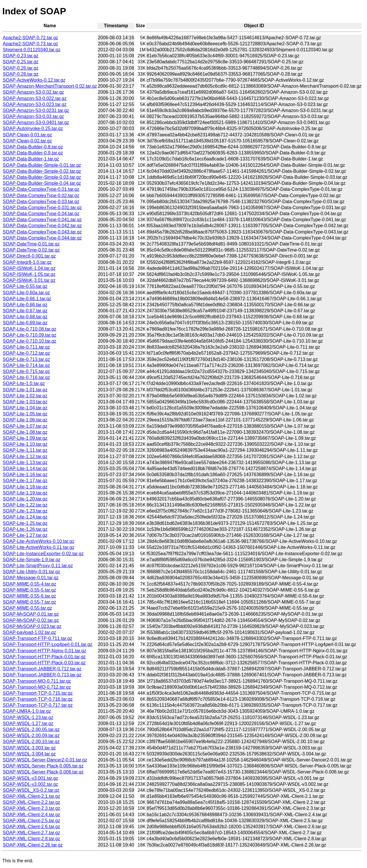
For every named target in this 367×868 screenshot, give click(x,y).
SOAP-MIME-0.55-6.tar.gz (30, 596)
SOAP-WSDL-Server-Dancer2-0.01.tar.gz (45, 760)
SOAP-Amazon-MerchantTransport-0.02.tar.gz (50, 86)
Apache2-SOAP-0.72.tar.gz (31, 38)
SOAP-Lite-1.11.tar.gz (25, 450)
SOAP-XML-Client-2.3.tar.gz (32, 808)
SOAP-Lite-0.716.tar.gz (27, 377)
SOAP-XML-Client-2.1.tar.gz (32, 796)
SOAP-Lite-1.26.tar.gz (25, 529)
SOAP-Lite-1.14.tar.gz (25, 469)
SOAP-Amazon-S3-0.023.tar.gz (35, 104)
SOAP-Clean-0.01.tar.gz (28, 135)
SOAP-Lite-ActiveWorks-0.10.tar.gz (39, 541)
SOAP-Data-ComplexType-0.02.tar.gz (41, 196)
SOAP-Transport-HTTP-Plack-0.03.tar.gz (44, 663)
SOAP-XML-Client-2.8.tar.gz (32, 839)
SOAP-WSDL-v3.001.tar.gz (31, 778)
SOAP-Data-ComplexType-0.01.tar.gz (41, 189)
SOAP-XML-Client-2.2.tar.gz (32, 802)
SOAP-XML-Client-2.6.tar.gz (32, 827)
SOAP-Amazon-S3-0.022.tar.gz (35, 98)
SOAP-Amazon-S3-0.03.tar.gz (33, 116)
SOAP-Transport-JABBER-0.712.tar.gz (42, 669)
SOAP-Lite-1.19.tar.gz (25, 493)
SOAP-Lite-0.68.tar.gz (25, 317)
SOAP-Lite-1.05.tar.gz (25, 414)
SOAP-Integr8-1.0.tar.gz (27, 262)
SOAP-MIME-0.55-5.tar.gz (30, 590)
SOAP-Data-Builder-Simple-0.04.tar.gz (42, 183)
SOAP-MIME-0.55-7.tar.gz (30, 602)
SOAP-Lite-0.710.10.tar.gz (30, 341)
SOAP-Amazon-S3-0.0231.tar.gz (36, 110)
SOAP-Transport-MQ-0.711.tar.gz (37, 681)
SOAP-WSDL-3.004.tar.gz (29, 754)
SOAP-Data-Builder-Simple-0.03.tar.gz (42, 177)
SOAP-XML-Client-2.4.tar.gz (32, 815)
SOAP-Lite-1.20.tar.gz (25, 499)
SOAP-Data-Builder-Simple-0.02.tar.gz (42, 171)
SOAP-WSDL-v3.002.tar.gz (31, 784)
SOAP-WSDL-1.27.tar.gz (28, 723)
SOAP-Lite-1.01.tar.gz (25, 390)
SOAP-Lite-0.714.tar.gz (27, 365)
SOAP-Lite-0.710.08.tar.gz (30, 329)
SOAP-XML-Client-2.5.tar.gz (32, 821)
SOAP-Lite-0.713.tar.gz (27, 359)
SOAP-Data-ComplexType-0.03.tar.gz (41, 202)
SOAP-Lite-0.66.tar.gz (25, 305)
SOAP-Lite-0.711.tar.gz (27, 347)
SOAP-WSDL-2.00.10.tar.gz (31, 742)
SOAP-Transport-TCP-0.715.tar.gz (38, 693)
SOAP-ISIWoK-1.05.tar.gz (29, 274)
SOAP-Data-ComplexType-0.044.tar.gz (42, 238)
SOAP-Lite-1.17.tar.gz (25, 481)
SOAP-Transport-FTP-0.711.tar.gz (38, 638)
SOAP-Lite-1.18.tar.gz (25, 487)
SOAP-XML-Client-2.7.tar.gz (32, 833)
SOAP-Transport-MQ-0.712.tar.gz (37, 687)
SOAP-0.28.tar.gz (21, 74)
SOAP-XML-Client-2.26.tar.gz (33, 845)
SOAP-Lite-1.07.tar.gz (25, 426)
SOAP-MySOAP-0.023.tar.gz (32, 626)
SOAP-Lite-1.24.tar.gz (25, 517)
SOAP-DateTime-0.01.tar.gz (31, 244)
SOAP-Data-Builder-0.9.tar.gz (33, 153)
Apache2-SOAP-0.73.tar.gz (31, 44)
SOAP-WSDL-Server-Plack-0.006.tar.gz (43, 772)
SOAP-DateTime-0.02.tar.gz (31, 250)
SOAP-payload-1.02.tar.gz (30, 632)
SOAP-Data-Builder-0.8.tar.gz (33, 147)
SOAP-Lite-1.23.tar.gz (25, 511)
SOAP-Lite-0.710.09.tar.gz (30, 335)
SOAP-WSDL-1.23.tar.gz (28, 717)
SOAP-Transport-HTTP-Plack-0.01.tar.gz (44, 657)
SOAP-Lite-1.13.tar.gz (25, 463)
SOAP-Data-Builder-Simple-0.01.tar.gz (42, 165)
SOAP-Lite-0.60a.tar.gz (27, 293)
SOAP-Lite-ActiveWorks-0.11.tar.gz (39, 547)
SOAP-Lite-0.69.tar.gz (25, 323)
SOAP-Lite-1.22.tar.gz (25, 505)
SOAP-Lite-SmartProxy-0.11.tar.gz (38, 566)
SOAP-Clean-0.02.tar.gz (28, 141)
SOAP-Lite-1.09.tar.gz (25, 438)
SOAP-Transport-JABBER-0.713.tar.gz (42, 675)
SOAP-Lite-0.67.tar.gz (25, 311)
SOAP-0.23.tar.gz (21, 56)
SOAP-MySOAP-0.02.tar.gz (31, 620)
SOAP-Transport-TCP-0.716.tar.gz (38, 699)
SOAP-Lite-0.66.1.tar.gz (27, 299)
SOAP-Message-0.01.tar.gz (31, 578)
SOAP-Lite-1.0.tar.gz (24, 383)
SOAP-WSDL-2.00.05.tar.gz (31, 729)
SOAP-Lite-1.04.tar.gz (25, 408)
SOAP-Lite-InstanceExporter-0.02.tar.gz (43, 554)
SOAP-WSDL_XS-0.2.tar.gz (31, 790)
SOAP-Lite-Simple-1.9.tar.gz (32, 560)
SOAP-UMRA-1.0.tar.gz (27, 711)
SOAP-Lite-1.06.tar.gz (25, 420)
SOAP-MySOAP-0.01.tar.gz (31, 614)
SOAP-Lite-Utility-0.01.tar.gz (32, 572)
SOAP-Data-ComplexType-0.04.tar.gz (41, 214)
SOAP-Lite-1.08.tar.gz (25, 432)
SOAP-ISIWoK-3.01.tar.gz (29, 280)
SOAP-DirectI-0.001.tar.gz (29, 256)
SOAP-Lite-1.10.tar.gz (25, 444)
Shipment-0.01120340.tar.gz (32, 50)
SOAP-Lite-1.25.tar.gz (25, 523)
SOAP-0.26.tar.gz (21, 68)
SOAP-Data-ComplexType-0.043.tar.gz (42, 232)
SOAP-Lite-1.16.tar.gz (25, 475)
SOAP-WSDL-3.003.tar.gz (29, 748)
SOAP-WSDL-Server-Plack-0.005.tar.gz (43, 766)
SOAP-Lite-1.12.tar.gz (25, 456)
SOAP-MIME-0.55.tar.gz (28, 608)
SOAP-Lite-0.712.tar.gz (27, 353)
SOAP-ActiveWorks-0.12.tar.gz (34, 80)
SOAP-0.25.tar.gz (21, 62)
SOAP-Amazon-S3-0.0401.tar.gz (36, 122)
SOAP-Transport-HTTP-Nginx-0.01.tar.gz (45, 651)
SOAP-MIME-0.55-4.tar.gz (30, 584)
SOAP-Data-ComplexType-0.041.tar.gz (42, 220)
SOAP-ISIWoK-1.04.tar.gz (29, 268)
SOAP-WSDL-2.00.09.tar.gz (31, 736)
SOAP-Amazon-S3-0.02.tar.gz (33, 92)
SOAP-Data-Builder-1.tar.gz (31, 159)
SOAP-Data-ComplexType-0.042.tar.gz (42, 226)
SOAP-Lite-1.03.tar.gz (25, 402)
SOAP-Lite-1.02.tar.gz (25, 396)
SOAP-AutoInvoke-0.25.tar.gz (33, 128)
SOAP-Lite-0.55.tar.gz (25, 286)
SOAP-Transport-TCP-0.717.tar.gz (38, 705)
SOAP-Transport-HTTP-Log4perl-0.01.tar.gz (48, 644)
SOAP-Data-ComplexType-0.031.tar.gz (42, 208)
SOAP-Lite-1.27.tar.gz (25, 535)
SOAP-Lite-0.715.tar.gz (27, 371)
